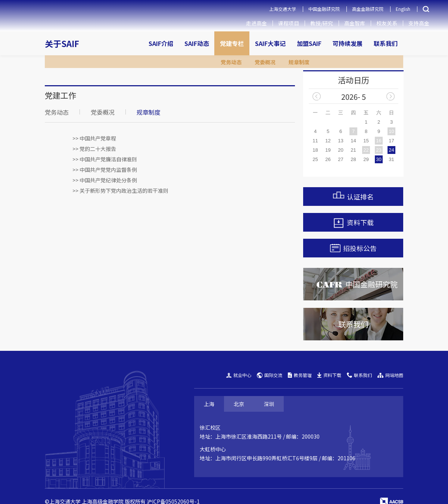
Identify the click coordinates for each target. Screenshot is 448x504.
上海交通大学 (283, 9)
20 (340, 150)
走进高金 (256, 23)
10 (391, 131)
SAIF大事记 (270, 43)
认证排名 (353, 197)
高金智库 (355, 23)
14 (353, 141)
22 (366, 150)
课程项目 (289, 23)
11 (315, 141)
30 (379, 159)
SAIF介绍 (161, 43)
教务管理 (300, 375)
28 (353, 159)
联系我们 (386, 43)
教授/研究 (322, 23)
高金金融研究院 (368, 9)
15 (366, 141)
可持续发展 (348, 43)
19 (328, 150)
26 (328, 159)
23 (379, 150)
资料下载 (353, 223)
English (403, 9)
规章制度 (149, 112)
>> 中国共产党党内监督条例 (105, 170)
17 (391, 141)
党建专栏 (232, 43)
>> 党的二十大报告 (94, 149)
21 (353, 150)
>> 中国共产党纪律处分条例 (105, 180)
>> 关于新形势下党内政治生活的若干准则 (120, 191)
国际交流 (270, 375)
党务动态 (57, 112)
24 (391, 150)
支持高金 (419, 23)
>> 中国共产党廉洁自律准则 (105, 159)
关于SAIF (62, 43)
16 (379, 141)
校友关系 (387, 23)
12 (328, 141)
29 (366, 159)
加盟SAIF (309, 43)
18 (315, 150)
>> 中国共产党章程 (94, 138)
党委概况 (103, 112)
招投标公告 (353, 248)
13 (340, 141)
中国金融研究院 (324, 9)
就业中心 (239, 375)
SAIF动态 (197, 43)
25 (315, 159)
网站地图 (390, 375)
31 (391, 159)
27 (340, 159)
